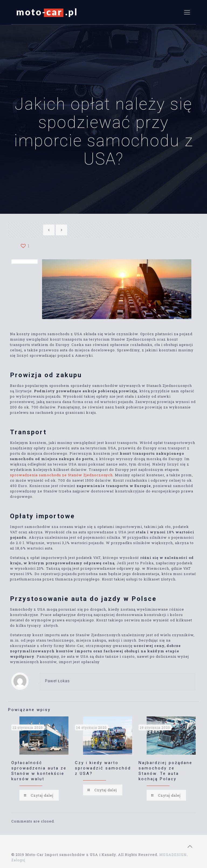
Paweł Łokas (57, 681)
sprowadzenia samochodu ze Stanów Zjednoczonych (61, 475)
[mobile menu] (187, 12)
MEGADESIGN (173, 855)
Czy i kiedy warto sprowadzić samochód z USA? (103, 768)
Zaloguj (18, 860)
